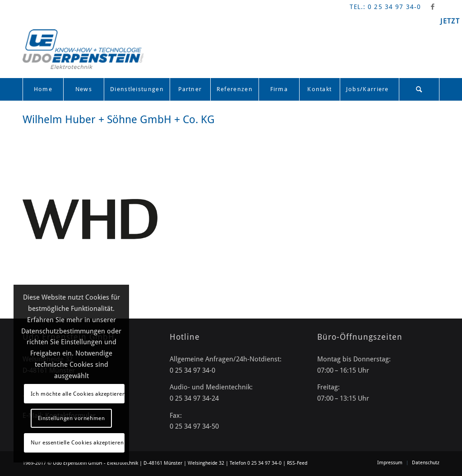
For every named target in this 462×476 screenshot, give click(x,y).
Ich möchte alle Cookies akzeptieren (78, 394)
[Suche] (419, 89)
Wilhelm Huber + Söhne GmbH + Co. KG (119, 120)
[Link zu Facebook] (433, 7)
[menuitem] (43, 89)
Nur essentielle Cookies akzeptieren (77, 443)
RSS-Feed (297, 463)
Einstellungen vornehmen (72, 418)
